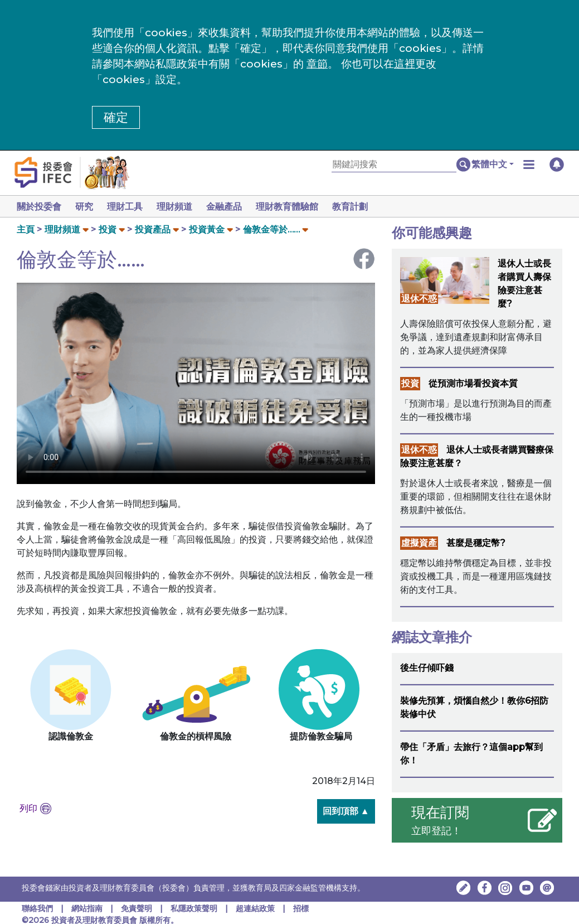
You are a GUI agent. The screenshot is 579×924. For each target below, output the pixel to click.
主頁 (26, 229)
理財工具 (129, 207)
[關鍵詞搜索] (394, 165)
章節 (317, 64)
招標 (301, 908)
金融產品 (233, 207)
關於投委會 (39, 207)
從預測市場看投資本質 (473, 383)
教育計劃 (363, 207)
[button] (493, 165)
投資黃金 (207, 229)
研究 (86, 207)
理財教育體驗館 (298, 207)
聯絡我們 (37, 908)
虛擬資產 (419, 543)
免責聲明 (138, 908)
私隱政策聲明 (195, 908)
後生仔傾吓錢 (427, 668)
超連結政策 (255, 908)
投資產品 (153, 229)
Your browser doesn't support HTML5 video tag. (196, 383)
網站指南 (87, 908)
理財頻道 (181, 207)
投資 (108, 229)
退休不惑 (419, 299)
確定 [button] (116, 117)
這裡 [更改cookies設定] (405, 64)
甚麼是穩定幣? (476, 543)
